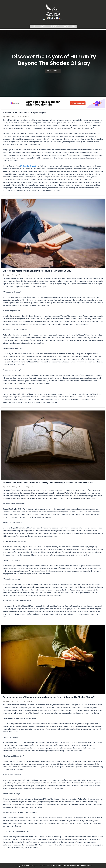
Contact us (55, 26)
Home (33, 26)
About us (42, 26)
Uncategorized (28, 275)
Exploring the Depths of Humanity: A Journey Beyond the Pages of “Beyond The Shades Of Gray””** (53, 697)
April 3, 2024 (16, 275)
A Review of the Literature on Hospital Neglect (26, 112)
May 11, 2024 (17, 116)
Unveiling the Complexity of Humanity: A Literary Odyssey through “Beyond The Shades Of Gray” (51, 483)
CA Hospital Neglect (28, 166)
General (26, 116)
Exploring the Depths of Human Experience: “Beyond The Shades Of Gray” (40, 271)
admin (8, 116)
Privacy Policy (69, 26)
